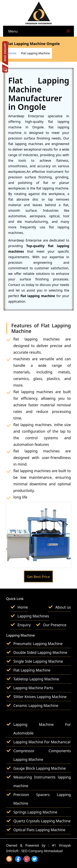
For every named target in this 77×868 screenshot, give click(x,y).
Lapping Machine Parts (33, 688)
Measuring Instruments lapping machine (42, 781)
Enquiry (24, 625)
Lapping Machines (33, 616)
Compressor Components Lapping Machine (42, 755)
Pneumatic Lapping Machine (38, 644)
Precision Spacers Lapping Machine (42, 799)
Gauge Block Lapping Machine (40, 768)
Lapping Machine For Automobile (42, 729)
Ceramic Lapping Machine (36, 705)
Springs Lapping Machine (35, 812)
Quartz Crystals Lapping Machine (42, 821)
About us (63, 607)
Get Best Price (38, 577)
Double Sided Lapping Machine (40, 652)
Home (12, 53)
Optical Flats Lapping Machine (39, 830)
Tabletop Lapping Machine (36, 679)
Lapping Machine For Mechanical (42, 742)
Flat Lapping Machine (32, 670)
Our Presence (55, 625)
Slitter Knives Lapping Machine (40, 697)
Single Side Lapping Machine (38, 661)
